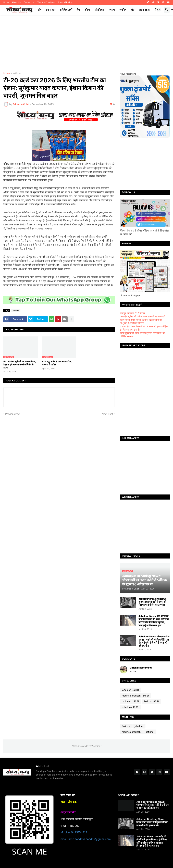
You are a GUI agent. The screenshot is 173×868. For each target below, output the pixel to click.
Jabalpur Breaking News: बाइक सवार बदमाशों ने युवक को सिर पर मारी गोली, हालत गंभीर (153, 602)
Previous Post (13, 414)
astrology (131, 707)
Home (6, 2)
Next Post (107, 414)
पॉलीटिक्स (99, 10)
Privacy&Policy (65, 2)
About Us (16, 2)
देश (78, 10)
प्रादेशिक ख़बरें (66, 10)
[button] (158, 10)
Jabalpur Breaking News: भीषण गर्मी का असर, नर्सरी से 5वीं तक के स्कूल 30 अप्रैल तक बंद (153, 805)
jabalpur (130, 690)
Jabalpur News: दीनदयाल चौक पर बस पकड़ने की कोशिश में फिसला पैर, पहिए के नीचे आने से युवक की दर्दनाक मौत (154, 641)
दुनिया (87, 10)
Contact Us (29, 2)
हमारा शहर (51, 10)
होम (40, 10)
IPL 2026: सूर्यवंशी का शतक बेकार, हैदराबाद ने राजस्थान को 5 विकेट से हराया (20, 365)
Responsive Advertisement (86, 746)
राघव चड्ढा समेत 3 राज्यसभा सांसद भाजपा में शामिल (57, 363)
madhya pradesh (135, 696)
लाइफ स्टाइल (145, 10)
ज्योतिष (123, 10)
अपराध (112, 10)
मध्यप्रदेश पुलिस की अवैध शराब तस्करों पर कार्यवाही (143, 316)
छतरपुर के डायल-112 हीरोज (132, 313)
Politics (151, 701)
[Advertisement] (86, 43)
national (17, 73)
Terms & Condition (46, 2)
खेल (133, 10)
